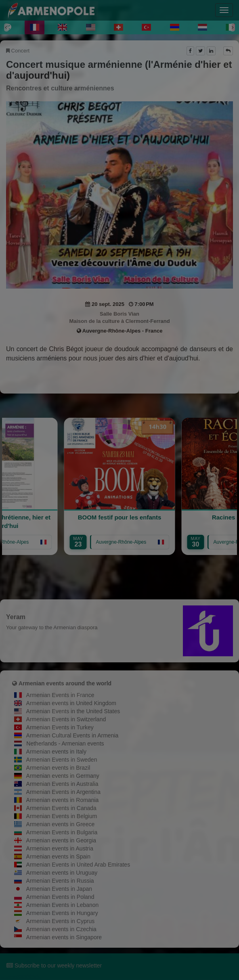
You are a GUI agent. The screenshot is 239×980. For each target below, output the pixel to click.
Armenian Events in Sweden (62, 760)
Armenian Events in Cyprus (61, 921)
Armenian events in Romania (63, 800)
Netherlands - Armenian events (65, 743)
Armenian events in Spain (59, 856)
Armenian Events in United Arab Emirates (78, 865)
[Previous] (6, 27)
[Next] (233, 27)
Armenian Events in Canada (61, 808)
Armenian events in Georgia (61, 840)
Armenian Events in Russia (60, 881)
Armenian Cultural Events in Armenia (72, 735)
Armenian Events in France (60, 695)
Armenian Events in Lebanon (63, 905)
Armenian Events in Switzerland (66, 719)
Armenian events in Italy (56, 752)
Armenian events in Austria (60, 848)
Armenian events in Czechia (61, 929)
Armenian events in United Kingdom (71, 703)
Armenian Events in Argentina (63, 792)
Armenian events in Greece (61, 824)
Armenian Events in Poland (60, 897)
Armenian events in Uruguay (62, 873)
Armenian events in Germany (63, 776)
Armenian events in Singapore (64, 937)
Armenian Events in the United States (73, 711)
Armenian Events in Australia (62, 784)
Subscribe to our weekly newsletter (54, 965)
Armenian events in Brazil (58, 768)
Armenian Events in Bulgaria (62, 832)
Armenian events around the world (65, 683)
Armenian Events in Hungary (62, 913)
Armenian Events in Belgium (62, 816)
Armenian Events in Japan (59, 889)
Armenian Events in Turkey (60, 727)
